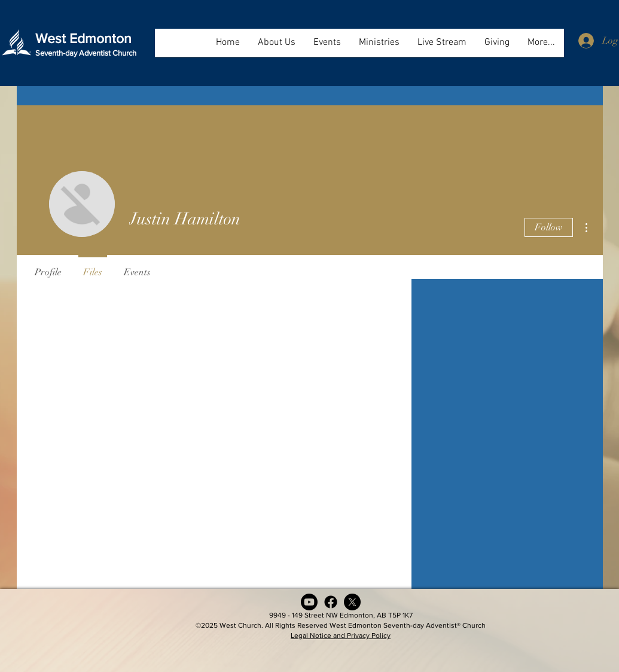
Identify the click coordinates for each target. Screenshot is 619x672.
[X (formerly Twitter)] (352, 602)
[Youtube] (309, 602)
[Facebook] (331, 602)
